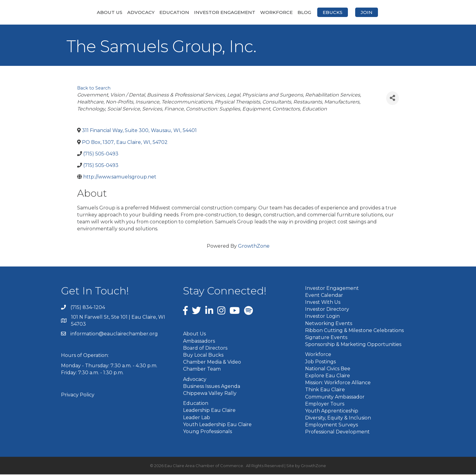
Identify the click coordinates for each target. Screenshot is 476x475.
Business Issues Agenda (212, 387)
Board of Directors (205, 348)
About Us (77, 12)
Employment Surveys (331, 425)
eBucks (365, 12)
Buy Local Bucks (203, 356)
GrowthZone (254, 246)
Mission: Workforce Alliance (338, 383)
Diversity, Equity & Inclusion (338, 418)
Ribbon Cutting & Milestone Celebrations (354, 331)
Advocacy (109, 12)
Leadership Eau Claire (209, 411)
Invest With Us (323, 303)
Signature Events (326, 338)
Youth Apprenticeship (332, 411)
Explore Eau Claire (328, 376)
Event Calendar (324, 295)
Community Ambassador (335, 397)
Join (399, 12)
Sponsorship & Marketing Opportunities (353, 345)
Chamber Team (202, 370)
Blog (337, 12)
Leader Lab (197, 418)
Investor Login (322, 317)
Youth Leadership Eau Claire (217, 425)
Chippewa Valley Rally (210, 394)
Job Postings (320, 362)
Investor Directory (327, 310)
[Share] (393, 98)
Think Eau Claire (325, 390)
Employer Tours (325, 404)
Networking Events (329, 324)
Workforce (309, 12)
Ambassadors (199, 341)
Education (142, 12)
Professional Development (337, 432)
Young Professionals (207, 432)
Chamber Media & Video (212, 363)
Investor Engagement (192, 12)
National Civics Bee (328, 369)
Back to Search (94, 89)
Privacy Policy (78, 395)
